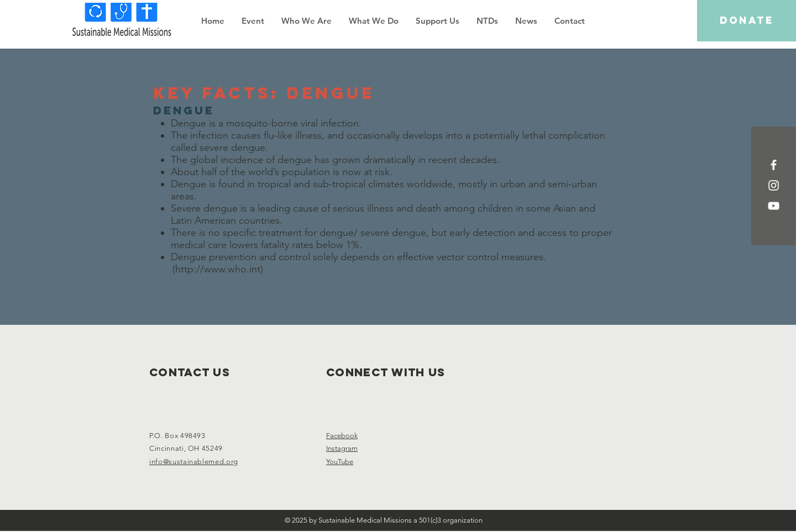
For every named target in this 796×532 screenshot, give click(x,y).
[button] (306, 21)
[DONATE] (747, 21)
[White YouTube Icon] (774, 206)
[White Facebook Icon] (774, 165)
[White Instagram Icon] (774, 185)
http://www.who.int (218, 269)
